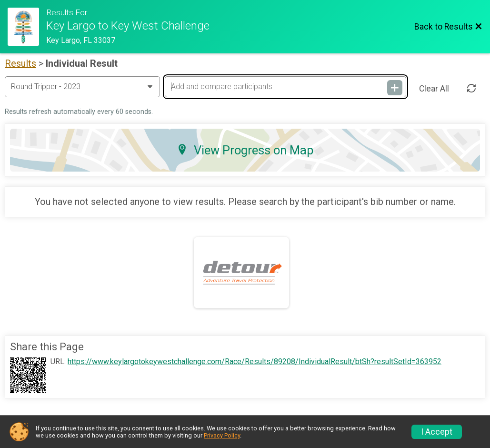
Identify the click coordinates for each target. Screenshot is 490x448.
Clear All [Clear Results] (434, 89)
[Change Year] (82, 87)
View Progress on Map (245, 150)
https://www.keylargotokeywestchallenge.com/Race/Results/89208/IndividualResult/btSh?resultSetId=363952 (255, 362)
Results (20, 63)
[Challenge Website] (27, 27)
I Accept (437, 432)
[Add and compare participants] (285, 87)
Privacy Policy (222, 435)
